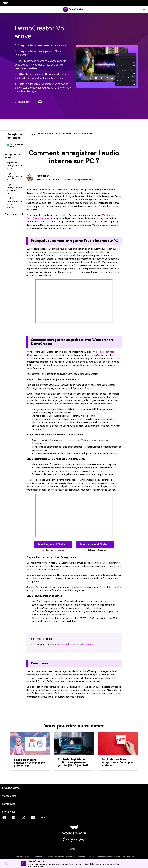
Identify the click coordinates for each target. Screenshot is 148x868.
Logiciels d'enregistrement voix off (14, 177)
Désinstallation (128, 857)
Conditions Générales (23, 857)
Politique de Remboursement (108, 857)
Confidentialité (39, 857)
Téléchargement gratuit (53, 544)
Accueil (31, 135)
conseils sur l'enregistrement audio (79, 134)
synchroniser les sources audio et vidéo (75, 644)
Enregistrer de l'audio (48, 134)
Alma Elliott (44, 176)
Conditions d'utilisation (86, 857)
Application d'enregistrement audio (14, 166)
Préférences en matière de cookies (61, 857)
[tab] (13, 156)
